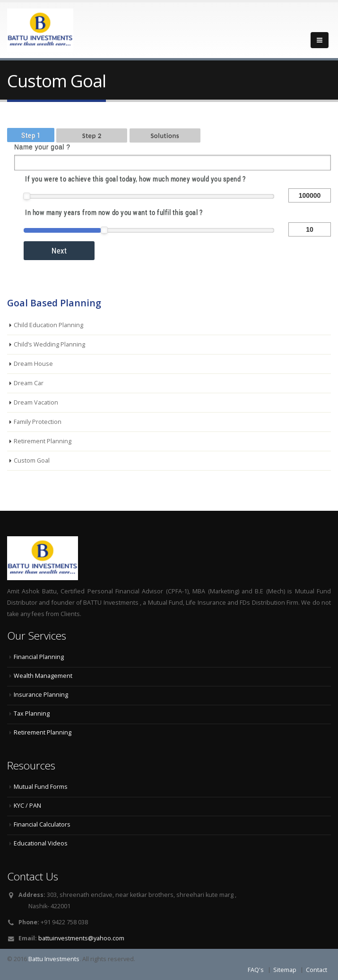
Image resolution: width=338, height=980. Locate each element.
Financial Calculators (42, 824)
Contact (316, 970)
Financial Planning (39, 657)
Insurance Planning (41, 695)
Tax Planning (32, 714)
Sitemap (285, 970)
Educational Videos (41, 843)
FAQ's (256, 970)
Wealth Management (43, 676)
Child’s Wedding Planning (49, 344)
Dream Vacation (36, 402)
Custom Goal (32, 460)
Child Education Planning (48, 325)
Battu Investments (54, 959)
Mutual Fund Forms (41, 787)
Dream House (33, 364)
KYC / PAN (27, 806)
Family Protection (38, 422)
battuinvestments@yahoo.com (81, 938)
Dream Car (29, 383)
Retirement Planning (43, 441)
